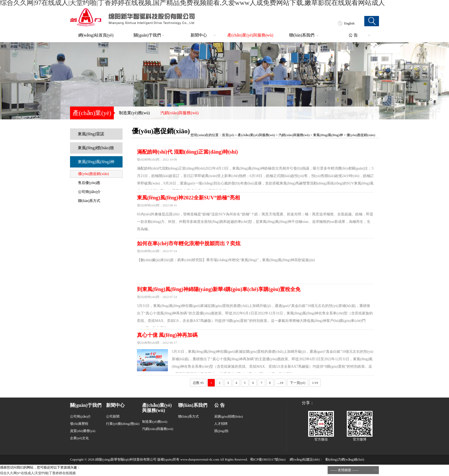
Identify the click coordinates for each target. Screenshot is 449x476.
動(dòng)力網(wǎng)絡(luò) (345, 459)
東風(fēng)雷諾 (91, 134)
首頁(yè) (228, 135)
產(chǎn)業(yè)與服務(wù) (250, 35)
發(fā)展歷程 (79, 424)
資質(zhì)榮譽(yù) (83, 431)
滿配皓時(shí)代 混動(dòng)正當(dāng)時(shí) (187, 152)
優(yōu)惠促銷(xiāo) (93, 174)
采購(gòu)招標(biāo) (228, 416)
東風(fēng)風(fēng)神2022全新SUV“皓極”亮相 (188, 198)
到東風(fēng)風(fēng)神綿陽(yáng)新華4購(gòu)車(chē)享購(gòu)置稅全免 (219, 289)
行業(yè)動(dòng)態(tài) (123, 424)
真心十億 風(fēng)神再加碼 (167, 335)
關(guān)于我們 (147, 35)
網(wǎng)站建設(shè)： (306, 459)
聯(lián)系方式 (89, 201)
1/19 (315, 383)
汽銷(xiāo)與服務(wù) (179, 113)
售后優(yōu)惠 (89, 183)
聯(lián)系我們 (302, 35)
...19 (280, 383)
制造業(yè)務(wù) (134, 113)
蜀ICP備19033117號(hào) (268, 459)
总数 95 (198, 383)
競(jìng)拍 (221, 431)
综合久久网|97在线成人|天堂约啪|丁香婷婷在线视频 (38, 473)
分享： (308, 403)
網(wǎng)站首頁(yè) (96, 35)
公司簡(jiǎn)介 (89, 192)
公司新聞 (113, 416)
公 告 (353, 35)
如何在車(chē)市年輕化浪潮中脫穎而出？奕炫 (189, 243)
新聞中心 (199, 35)
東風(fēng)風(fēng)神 (96, 162)
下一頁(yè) (298, 383)
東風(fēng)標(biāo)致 (96, 148)
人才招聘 (221, 424)
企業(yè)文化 (79, 438)
